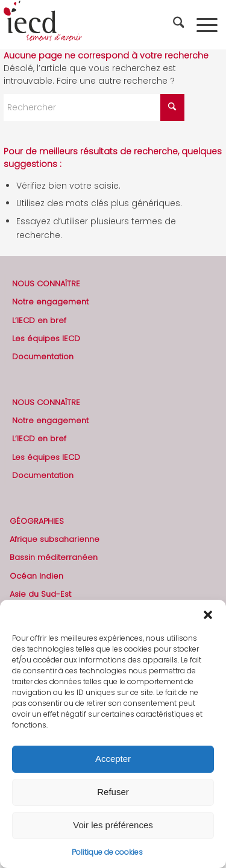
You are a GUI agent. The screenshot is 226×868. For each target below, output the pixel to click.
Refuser (113, 792)
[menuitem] (180, 25)
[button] (208, 615)
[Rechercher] (180, 25)
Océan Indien (36, 576)
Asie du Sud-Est (40, 594)
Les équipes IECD (46, 338)
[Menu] (207, 25)
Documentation (43, 357)
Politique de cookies (107, 852)
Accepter (113, 759)
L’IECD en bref (39, 320)
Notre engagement (50, 302)
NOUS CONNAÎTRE (46, 284)
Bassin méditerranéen (54, 557)
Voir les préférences (113, 825)
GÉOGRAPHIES (37, 521)
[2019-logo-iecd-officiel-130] (91, 25)
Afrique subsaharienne (55, 539)
